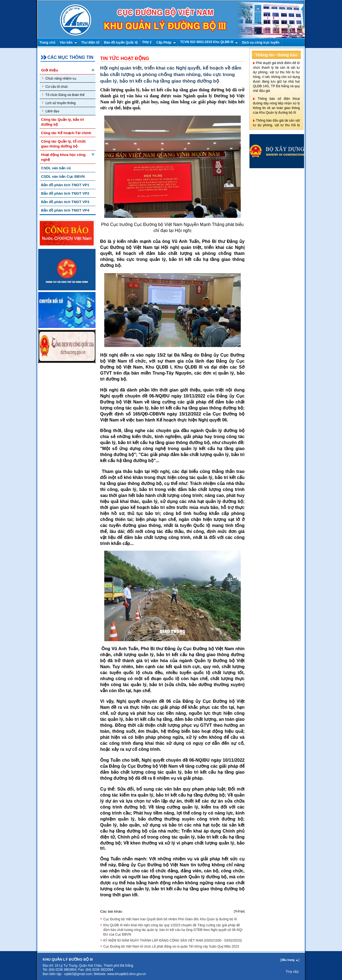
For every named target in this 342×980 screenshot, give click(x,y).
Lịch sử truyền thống (59, 103)
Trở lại (239, 911)
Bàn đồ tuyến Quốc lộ (121, 43)
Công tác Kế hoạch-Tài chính (66, 133)
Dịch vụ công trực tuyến (261, 43)
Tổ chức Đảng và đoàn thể (63, 95)
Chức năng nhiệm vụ (59, 78)
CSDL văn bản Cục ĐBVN (63, 177)
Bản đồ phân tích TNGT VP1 (65, 185)
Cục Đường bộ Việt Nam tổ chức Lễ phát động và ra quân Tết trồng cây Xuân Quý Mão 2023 (171, 946)
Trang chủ (47, 43)
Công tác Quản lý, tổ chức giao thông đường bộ (64, 144)
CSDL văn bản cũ (56, 168)
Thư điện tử (90, 43)
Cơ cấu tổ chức (55, 87)
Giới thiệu (50, 70)
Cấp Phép (166, 43)
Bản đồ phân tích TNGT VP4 (65, 210)
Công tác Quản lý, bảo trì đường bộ (63, 122)
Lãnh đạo (51, 111)
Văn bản (69, 43)
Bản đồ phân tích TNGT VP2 (65, 193)
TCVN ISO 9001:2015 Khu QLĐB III (209, 42)
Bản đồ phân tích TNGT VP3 (65, 202)
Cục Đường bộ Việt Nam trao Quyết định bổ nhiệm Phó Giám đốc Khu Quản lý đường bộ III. (170, 919)
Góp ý (147, 42)
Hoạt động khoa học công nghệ (63, 157)
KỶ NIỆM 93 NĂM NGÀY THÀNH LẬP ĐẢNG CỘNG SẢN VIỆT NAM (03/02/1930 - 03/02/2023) (172, 940)
